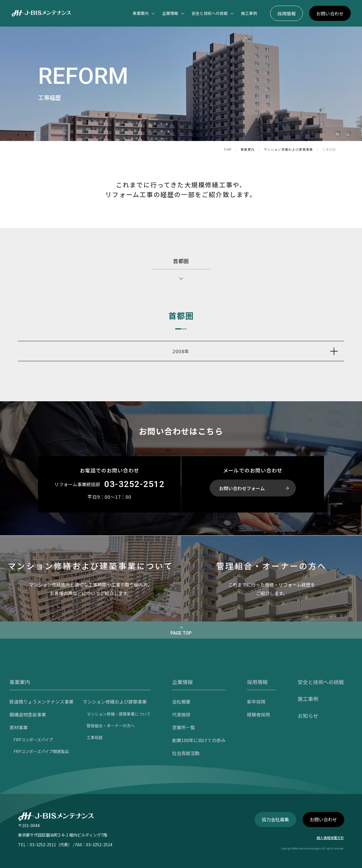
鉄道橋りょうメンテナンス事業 (41, 702)
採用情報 (287, 13)
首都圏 (181, 261)
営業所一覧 (184, 727)
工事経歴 (329, 149)
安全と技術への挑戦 (321, 682)
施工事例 (249, 13)
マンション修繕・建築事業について (119, 714)
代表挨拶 (181, 714)
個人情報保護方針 (330, 838)
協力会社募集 (275, 819)
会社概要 (181, 702)
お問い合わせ (330, 13)
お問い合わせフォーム (242, 488)
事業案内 (247, 149)
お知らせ (308, 716)
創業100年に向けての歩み (199, 740)
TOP (228, 149)
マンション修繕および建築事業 (288, 149)
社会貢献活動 (186, 753)
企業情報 (182, 682)
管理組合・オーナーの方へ (111, 726)
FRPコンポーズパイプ (33, 740)
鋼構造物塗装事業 (28, 714)
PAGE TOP (181, 633)
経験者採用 (258, 714)
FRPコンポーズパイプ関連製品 (41, 751)
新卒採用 (256, 702)
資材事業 (19, 727)
